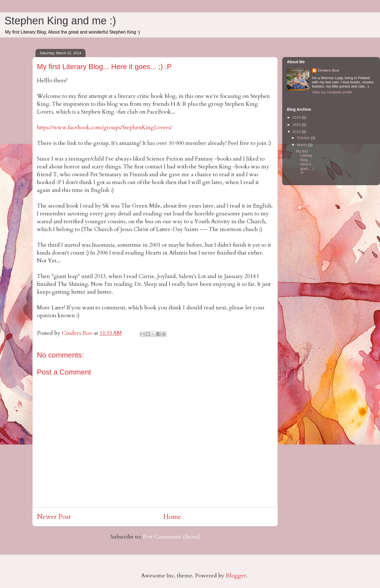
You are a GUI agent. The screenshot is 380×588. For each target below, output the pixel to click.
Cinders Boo (328, 70)
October (304, 138)
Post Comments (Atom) (171, 537)
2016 (297, 125)
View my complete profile (332, 92)
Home (172, 517)
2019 (297, 117)
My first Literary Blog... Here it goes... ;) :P (305, 162)
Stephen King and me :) (60, 21)
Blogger (236, 576)
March (303, 145)
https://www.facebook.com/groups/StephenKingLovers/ (104, 127)
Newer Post (54, 517)
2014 (297, 132)
